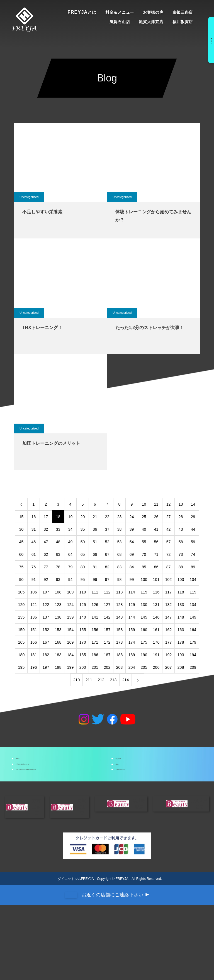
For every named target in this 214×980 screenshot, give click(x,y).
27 (169, 517)
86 (156, 567)
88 (181, 567)
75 (21, 567)
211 (89, 680)
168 (58, 642)
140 (83, 617)
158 (119, 630)
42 (169, 529)
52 (107, 542)
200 (83, 667)
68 (120, 554)
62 (46, 554)
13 (181, 504)
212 (101, 680)
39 (132, 529)
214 (126, 680)
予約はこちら (208, 40)
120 (21, 605)
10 (144, 504)
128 (119, 605)
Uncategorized (30, 197)
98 (120, 580)
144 (132, 617)
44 (193, 529)
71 (156, 554)
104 (193, 580)
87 (169, 567)
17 (46, 517)
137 (46, 617)
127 (107, 605)
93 (58, 580)
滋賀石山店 (120, 22)
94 (70, 580)
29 (193, 517)
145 (144, 617)
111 (95, 592)
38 (120, 529)
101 (156, 580)
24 (132, 517)
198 (58, 667)
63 (58, 554)
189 (132, 655)
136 (34, 617)
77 (46, 567)
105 (21, 592)
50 (83, 542)
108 (58, 592)
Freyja (82, 12)
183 (58, 655)
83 (120, 567)
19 (70, 517)
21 (95, 517)
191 (156, 655)
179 (193, 642)
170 (83, 642)
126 (95, 605)
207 (168, 667)
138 (58, 617)
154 (70, 630)
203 (119, 667)
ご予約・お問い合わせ (44, 783)
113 (119, 592)
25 (144, 517)
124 (70, 605)
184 (70, 655)
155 (83, 630)
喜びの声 (130, 765)
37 (107, 529)
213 (113, 680)
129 (132, 605)
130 (144, 605)
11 (156, 504)
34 (70, 529)
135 (21, 617)
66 (95, 554)
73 (181, 554)
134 (193, 605)
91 (34, 580)
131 (156, 605)
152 (46, 630)
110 (83, 592)
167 (46, 642)
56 (156, 542)
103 (181, 580)
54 (132, 542)
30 (21, 529)
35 (83, 529)
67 (107, 554)
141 (95, 617)
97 (107, 580)
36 (95, 529)
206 (156, 667)
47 (46, 542)
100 (144, 580)
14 (193, 504)
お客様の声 (153, 12)
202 (107, 667)
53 (120, 542)
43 (181, 529)
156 (95, 630)
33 (58, 529)
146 (156, 617)
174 (132, 642)
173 (119, 642)
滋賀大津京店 (151, 22)
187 (107, 655)
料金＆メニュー (120, 12)
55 (144, 542)
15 (21, 517)
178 (181, 642)
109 (70, 592)
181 (34, 655)
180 (21, 655)
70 (144, 554)
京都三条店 (183, 12)
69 (132, 554)
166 (34, 642)
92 (46, 580)
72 (169, 554)
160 (144, 630)
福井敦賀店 (183, 22)
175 (144, 642)
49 (70, 542)
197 (46, 667)
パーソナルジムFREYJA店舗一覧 (55, 801)
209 (193, 667)
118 (181, 592)
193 (181, 655)
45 (21, 542)
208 (181, 667)
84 (132, 567)
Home (28, 765)
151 (34, 630)
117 (168, 592)
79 (70, 567)
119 (193, 592)
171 (95, 642)
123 (58, 605)
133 (181, 605)
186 (95, 655)
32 (46, 529)
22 (107, 517)
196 (34, 667)
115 (144, 592)
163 (181, 630)
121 (34, 605)
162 (168, 630)
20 (83, 517)
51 (95, 542)
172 (107, 642)
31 (34, 529)
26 (156, 517)
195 (21, 667)
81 (95, 567)
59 (193, 542)
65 (83, 554)
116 (156, 592)
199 (70, 667)
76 (34, 567)
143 (119, 617)
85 (144, 567)
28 (181, 517)
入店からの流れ (137, 801)
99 (132, 580)
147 (168, 617)
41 (156, 529)
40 (144, 529)
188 (119, 655)
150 (21, 630)
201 (95, 667)
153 (58, 630)
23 (120, 517)
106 (34, 592)
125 (83, 605)
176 (156, 642)
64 (70, 554)
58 (181, 542)
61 (34, 554)
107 (46, 592)
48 (58, 542)
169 (70, 642)
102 (168, 580)
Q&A (126, 783)
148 (181, 617)
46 (34, 542)
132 (168, 605)
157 (107, 630)
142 (107, 617)
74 (193, 554)
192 (168, 655)
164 (193, 630)
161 (156, 630)
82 (107, 567)
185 (83, 655)
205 (144, 667)
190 (144, 655)
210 (76, 680)
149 (193, 617)
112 (107, 592)
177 (168, 642)
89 (193, 567)
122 (46, 605)
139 (70, 617)
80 (83, 567)
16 (34, 517)
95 (83, 580)
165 (21, 642)
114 (132, 592)
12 (169, 504)
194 (193, 655)
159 (132, 630)
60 (21, 554)
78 (58, 567)
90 (21, 580)
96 (95, 580)
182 (46, 655)
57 (169, 542)
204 (132, 667)
